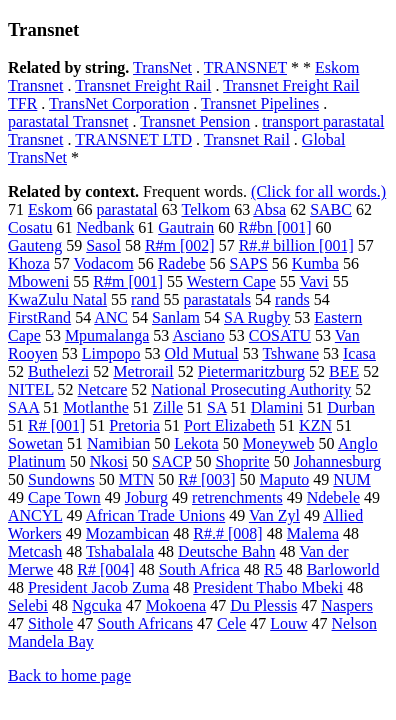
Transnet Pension (195, 121)
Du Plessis (263, 605)
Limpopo (111, 353)
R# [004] (105, 569)
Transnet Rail (247, 139)
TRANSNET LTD (133, 139)
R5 (273, 569)
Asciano (198, 335)
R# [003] (206, 479)
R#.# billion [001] (296, 245)
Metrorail (143, 371)
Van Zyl (274, 515)
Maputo (285, 479)
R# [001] (56, 425)
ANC (111, 317)
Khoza (29, 263)
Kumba (315, 263)
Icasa (359, 353)
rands (292, 299)
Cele (231, 623)
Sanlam (176, 317)
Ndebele (333, 497)
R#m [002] (180, 245)
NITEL (31, 389)
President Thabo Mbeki (268, 587)
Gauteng (35, 245)
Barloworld (343, 569)
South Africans (145, 623)
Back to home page (69, 675)
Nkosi (109, 461)
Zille (168, 407)
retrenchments (237, 497)
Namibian (118, 443)
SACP (171, 461)
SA (217, 407)
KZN (315, 425)
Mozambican (128, 533)
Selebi (28, 605)
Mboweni (38, 281)
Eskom (50, 209)
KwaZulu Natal (57, 299)
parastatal (126, 209)
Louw (288, 623)
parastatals (218, 299)
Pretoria (134, 425)
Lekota (196, 443)
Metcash (35, 551)
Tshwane (290, 353)
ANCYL (35, 515)
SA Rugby (257, 317)
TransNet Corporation (119, 103)
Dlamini (277, 407)
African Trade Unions (156, 515)
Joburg (146, 497)
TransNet (162, 67)
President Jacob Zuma (98, 587)
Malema (313, 533)
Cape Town (64, 497)
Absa (269, 209)
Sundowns (61, 479)
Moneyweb (279, 443)
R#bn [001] (274, 227)
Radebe (182, 263)
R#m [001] (128, 281)
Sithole (50, 623)
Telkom (205, 209)
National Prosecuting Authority (251, 389)
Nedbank (105, 227)
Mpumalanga (107, 335)
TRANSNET (245, 67)
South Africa (199, 569)
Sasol (103, 245)
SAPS (249, 263)
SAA (23, 407)
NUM (351, 479)
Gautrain (186, 227)
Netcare (103, 389)
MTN (137, 479)
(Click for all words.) (318, 191)
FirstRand (39, 317)
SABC (331, 209)
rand (145, 299)
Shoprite (242, 461)
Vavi (313, 281)
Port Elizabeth (229, 425)
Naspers (347, 605)
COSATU (280, 335)
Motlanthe (96, 407)
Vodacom (103, 263)
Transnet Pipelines (260, 103)
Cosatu (30, 227)
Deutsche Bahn (226, 551)
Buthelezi (58, 371)
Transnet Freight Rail (143, 85)
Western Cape (231, 281)
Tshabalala (120, 551)
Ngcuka (97, 605)
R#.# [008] (227, 533)
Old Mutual (201, 353)
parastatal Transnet (68, 121)
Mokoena (176, 605)
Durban (351, 407)
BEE (344, 371)
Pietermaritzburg (251, 371)
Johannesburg (338, 461)
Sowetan (35, 443)
